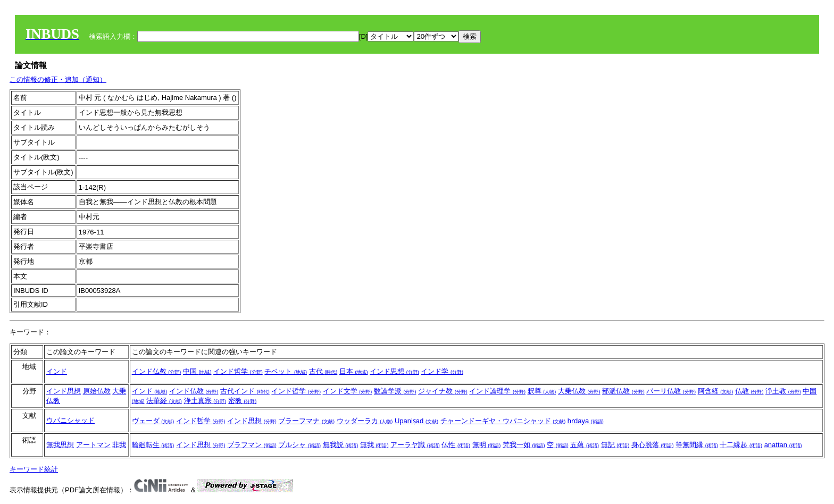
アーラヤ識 (415, 445)
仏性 (456, 445)
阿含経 (716, 391)
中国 (197, 371)
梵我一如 (524, 445)
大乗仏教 (579, 391)
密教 (243, 401)
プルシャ (299, 445)
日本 (354, 371)
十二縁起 (741, 445)
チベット (286, 371)
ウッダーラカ (365, 421)
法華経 (164, 401)
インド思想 (394, 371)
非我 (119, 445)
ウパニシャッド (70, 420)
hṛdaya (586, 421)
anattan (783, 445)
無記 (615, 445)
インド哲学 (238, 371)
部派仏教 (623, 391)
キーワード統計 (34, 469)
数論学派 (395, 391)
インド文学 (348, 391)
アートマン (93, 445)
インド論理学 (497, 391)
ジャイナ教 (443, 391)
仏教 (749, 391)
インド (57, 371)
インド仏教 (157, 371)
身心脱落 (653, 445)
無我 (374, 445)
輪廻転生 (153, 445)
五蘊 (585, 445)
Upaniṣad (416, 421)
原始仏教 (97, 391)
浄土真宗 (205, 401)
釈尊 (542, 391)
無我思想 (60, 445)
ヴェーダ (153, 421)
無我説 (341, 445)
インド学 (442, 371)
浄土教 (783, 391)
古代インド (245, 391)
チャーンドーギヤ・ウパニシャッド (503, 421)
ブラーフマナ (306, 421)
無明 (487, 445)
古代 (323, 371)
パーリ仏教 (671, 391)
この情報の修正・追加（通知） (58, 79)
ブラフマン (252, 445)
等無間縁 (697, 445)
